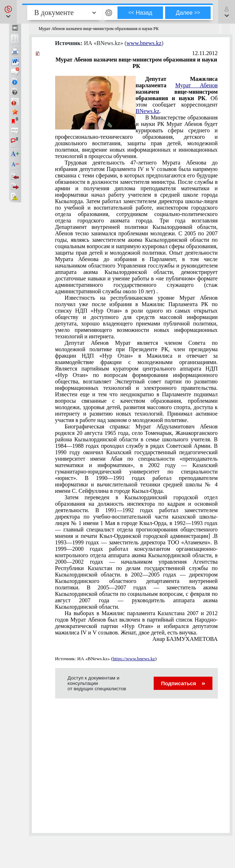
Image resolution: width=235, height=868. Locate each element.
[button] (8, 12)
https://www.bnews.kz (134, 659)
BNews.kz (148, 111)
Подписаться (183, 683)
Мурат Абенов (196, 85)
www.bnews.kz (144, 43)
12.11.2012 (205, 53)
